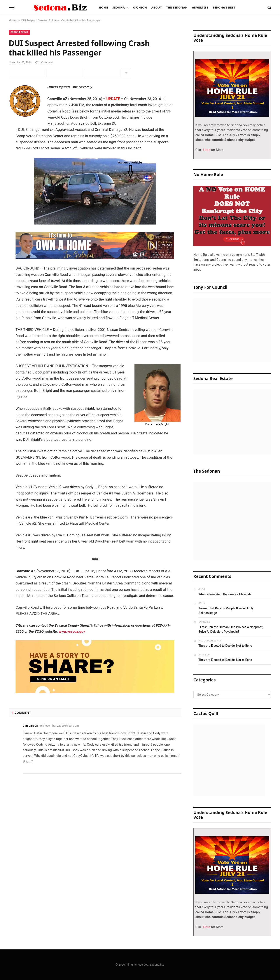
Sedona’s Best (224, 7)
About (157, 7)
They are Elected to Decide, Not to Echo (225, 646)
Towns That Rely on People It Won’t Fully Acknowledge (226, 611)
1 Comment (44, 62)
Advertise (200, 7)
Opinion (140, 7)
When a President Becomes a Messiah (225, 594)
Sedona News (19, 32)
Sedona (119, 7)
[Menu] (12, 8)
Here (206, 150)
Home (103, 7)
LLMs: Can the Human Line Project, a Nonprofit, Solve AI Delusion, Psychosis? (231, 629)
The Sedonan (177, 7)
